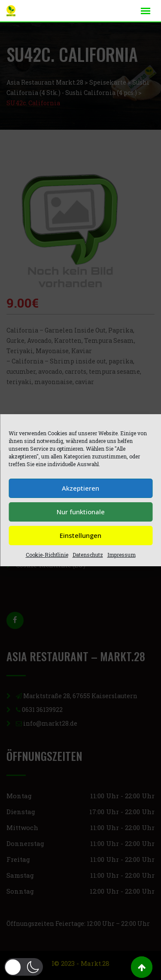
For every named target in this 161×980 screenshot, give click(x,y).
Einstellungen (80, 535)
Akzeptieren (80, 488)
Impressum (122, 555)
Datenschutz (88, 555)
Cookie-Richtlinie (47, 555)
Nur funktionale (81, 512)
